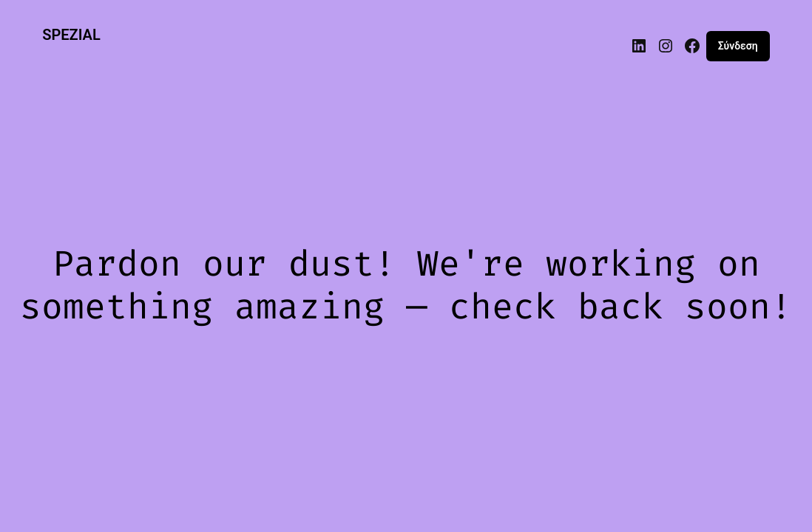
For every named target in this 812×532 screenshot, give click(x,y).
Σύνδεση (738, 46)
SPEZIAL (71, 35)
